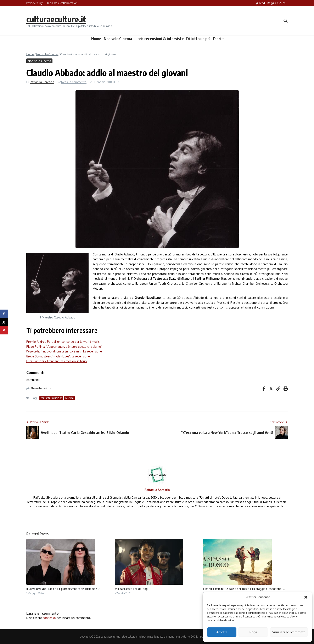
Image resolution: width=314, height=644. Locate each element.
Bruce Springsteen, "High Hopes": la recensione (58, 356)
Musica (69, 398)
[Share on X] (4, 322)
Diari (219, 39)
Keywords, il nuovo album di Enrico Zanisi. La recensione (64, 351)
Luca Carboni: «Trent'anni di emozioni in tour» (57, 361)
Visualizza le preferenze (289, 632)
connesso (49, 618)
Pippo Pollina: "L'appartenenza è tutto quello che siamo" (64, 347)
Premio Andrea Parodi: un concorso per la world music (63, 342)
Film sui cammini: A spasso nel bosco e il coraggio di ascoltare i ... (244, 589)
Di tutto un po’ (198, 39)
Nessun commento (74, 82)
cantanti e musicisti (51, 398)
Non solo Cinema (118, 39)
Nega (253, 632)
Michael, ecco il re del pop (131, 589)
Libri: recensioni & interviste (159, 39)
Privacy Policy (34, 3)
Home (96, 39)
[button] (306, 597)
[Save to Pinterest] (4, 330)
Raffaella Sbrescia (42, 82)
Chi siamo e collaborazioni (62, 3)
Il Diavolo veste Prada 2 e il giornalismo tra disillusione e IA (63, 589)
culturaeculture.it (56, 19)
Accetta (222, 632)
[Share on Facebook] (4, 314)
